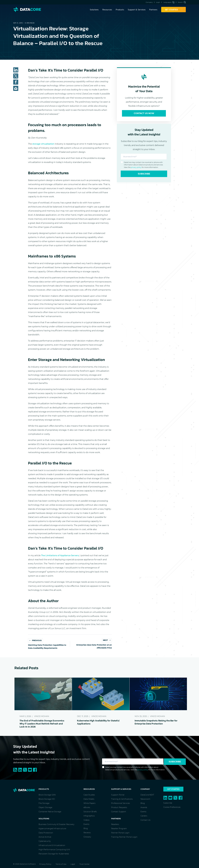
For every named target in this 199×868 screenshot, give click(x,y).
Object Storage (45, 807)
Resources (107, 10)
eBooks (87, 807)
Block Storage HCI (47, 799)
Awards (144, 807)
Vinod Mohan (42, 716)
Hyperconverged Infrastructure (52, 829)
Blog (86, 828)
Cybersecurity (45, 841)
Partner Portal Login (120, 833)
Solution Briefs (90, 812)
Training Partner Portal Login (124, 837)
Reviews (87, 833)
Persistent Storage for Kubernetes (54, 854)
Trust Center (85, 864)
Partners (153, 10)
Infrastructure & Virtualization (52, 845)
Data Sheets (89, 799)
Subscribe (144, 174)
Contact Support (119, 812)
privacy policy (136, 167)
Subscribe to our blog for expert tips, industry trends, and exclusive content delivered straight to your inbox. (52, 761)
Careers (144, 816)
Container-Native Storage (50, 812)
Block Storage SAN (47, 795)
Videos (86, 820)
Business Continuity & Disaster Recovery (56, 824)
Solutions (94, 10)
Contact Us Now (144, 113)
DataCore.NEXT (147, 795)
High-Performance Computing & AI (54, 850)
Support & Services (137, 10)
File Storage (44, 803)
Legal (73, 864)
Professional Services (121, 803)
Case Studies (89, 795)
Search (182, 2)
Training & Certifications (122, 799)
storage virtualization (43, 144)
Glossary (87, 837)
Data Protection (46, 833)
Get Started (173, 789)
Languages (169, 2)
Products (120, 10)
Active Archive (45, 837)
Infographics (89, 816)
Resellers (115, 824)
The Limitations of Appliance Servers (60, 555)
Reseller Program (119, 829)
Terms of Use (61, 864)
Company (149, 2)
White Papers (89, 803)
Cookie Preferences (172, 807)
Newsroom (145, 799)
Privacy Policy (45, 864)
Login (158, 2)
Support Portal (118, 795)
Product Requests (119, 807)
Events (86, 824)
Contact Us (145, 820)
